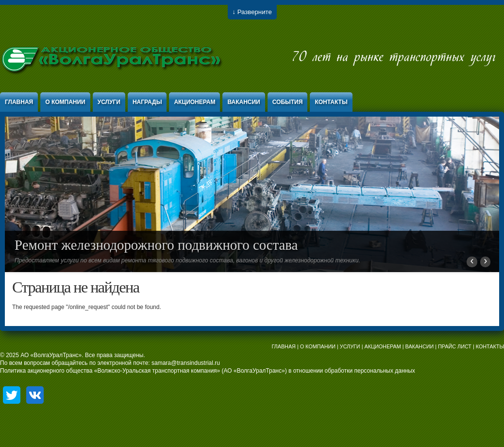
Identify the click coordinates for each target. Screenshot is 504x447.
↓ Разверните (252, 12)
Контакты (331, 102)
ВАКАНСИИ (420, 346)
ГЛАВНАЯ (284, 346)
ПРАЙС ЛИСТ (455, 346)
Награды (147, 102)
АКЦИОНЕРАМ (382, 346)
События (288, 102)
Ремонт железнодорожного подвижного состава (156, 245)
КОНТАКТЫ (490, 346)
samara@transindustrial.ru (186, 363)
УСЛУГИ (350, 346)
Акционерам (194, 102)
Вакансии (244, 102)
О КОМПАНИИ (318, 346)
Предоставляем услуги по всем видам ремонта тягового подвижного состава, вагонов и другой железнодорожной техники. (187, 260)
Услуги (109, 102)
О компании (65, 102)
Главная (19, 102)
